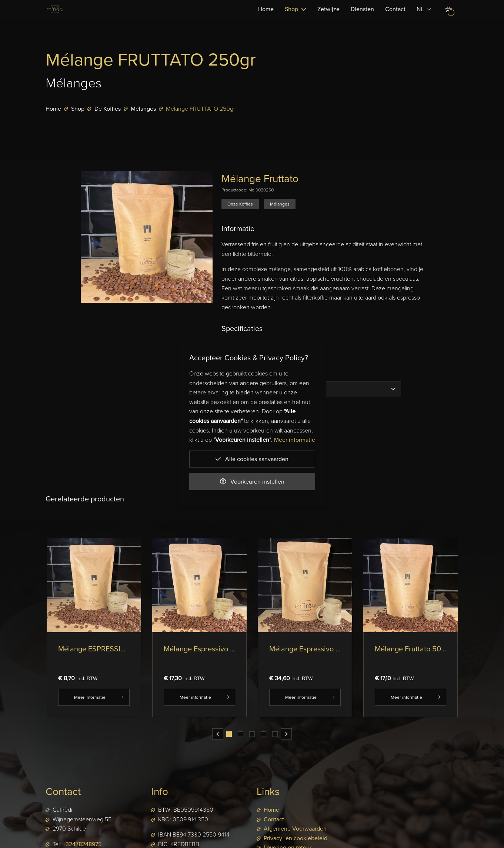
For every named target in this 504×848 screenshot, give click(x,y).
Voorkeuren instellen (252, 481)
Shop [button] (296, 19)
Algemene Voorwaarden (295, 829)
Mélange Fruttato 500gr (413, 649)
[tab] (229, 734)
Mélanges (143, 109)
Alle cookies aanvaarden (252, 459)
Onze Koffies (240, 204)
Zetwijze (329, 19)
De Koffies (108, 109)
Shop (78, 109)
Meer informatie (94, 697)
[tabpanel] (94, 633)
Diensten (363, 19)
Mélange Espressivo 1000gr (314, 649)
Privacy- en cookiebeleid (296, 838)
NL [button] (424, 19)
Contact (396, 19)
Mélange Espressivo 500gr (207, 649)
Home (266, 19)
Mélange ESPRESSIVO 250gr (105, 649)
